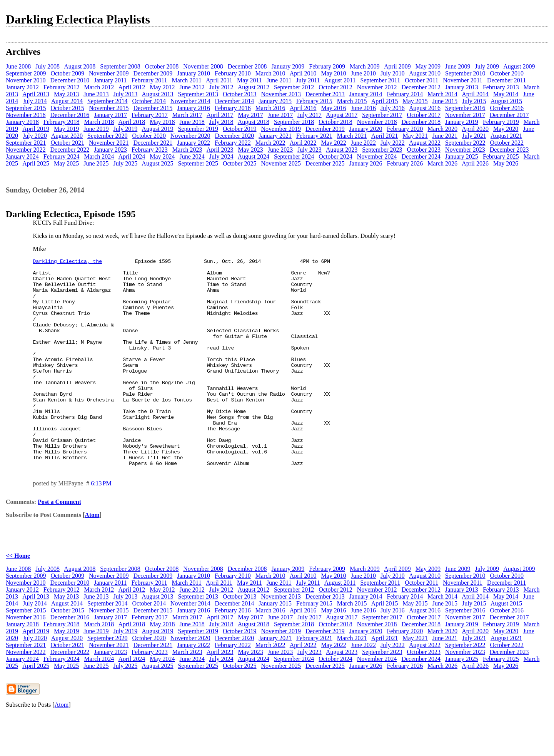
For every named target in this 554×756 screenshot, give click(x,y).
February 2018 (62, 122)
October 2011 (421, 80)
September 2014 (107, 101)
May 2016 (333, 108)
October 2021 (67, 143)
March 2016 (270, 108)
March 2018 (99, 122)
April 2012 (132, 87)
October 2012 (335, 87)
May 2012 (162, 87)
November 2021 (109, 143)
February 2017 (150, 115)
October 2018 (335, 122)
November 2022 (26, 150)
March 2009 (365, 66)
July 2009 (487, 66)
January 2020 (366, 129)
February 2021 (314, 136)
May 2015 (415, 101)
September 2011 (380, 80)
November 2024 (377, 156)
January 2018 (22, 122)
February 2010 (233, 73)
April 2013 (36, 94)
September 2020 (107, 136)
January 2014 (366, 94)
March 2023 (187, 150)
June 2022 (363, 143)
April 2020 (475, 129)
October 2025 (240, 163)
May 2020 (506, 129)
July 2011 (308, 80)
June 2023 (280, 150)
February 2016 (233, 108)
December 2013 (325, 94)
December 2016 (70, 115)
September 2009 (26, 73)
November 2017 (465, 115)
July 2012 (221, 87)
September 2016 (465, 108)
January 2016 (194, 108)
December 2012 (421, 87)
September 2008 (120, 66)
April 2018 (132, 122)
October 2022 (507, 143)
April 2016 (303, 108)
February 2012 (62, 87)
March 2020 (442, 129)
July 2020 (35, 136)
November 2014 (190, 101)
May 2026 (506, 163)
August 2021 (506, 136)
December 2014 (235, 101)
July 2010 (393, 73)
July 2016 (393, 108)
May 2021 (415, 136)
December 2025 (325, 163)
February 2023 (150, 150)
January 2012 (22, 87)
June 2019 (96, 129)
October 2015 (67, 108)
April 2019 (36, 129)
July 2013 (126, 94)
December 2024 (421, 156)
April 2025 (36, 163)
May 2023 (250, 150)
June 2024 (192, 156)
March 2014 (442, 94)
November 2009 (109, 73)
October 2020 (149, 136)
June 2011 (279, 80)
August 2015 (506, 101)
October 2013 (240, 94)
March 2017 (187, 115)
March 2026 (442, 163)
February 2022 (233, 143)
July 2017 (310, 115)
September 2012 (294, 87)
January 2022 (194, 143)
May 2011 (249, 80)
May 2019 (66, 129)
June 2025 (96, 163)
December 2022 (70, 150)
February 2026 (405, 163)
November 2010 (26, 80)
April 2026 (475, 163)
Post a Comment (59, 543)
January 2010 (194, 73)
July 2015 (474, 101)
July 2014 (35, 101)
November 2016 (26, 115)
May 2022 (333, 143)
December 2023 (509, 150)
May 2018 (162, 122)
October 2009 (67, 73)
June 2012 (192, 87)
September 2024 (294, 156)
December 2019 (325, 129)
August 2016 (425, 108)
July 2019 (126, 129)
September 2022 (465, 143)
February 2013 (501, 87)
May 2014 (506, 94)
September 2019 (198, 129)
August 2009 (519, 66)
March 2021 (352, 136)
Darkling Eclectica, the (68, 262)
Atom (92, 556)
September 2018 (294, 122)
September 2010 (465, 73)
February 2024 (62, 156)
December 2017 (509, 115)
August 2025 (157, 163)
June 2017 (280, 115)
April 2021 (385, 136)
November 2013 (281, 94)
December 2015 (153, 108)
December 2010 (70, 80)
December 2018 (421, 122)
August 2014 (67, 101)
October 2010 (507, 73)
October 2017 (424, 115)
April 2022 (303, 143)
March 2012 (99, 87)
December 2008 (247, 66)
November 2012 (377, 87)
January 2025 (462, 156)
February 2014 (405, 94)
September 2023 (382, 150)
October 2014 (149, 101)
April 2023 (220, 150)
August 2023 (342, 150)
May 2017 (250, 115)
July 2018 (221, 122)
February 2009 (327, 66)
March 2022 (270, 143)
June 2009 (458, 66)
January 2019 (462, 122)
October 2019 (240, 129)
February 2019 (501, 122)
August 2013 (157, 94)
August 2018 (254, 122)
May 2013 (66, 94)
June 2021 (445, 136)
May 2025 (66, 163)
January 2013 (462, 87)
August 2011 (340, 80)
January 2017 (110, 115)
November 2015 (109, 108)
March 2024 (99, 156)
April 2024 (132, 156)
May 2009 (428, 66)
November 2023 (465, 150)
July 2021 (474, 136)
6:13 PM (101, 525)
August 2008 (80, 66)
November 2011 (463, 80)
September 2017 (382, 115)
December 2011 (506, 80)
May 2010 (333, 73)
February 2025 (501, 156)
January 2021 (275, 136)
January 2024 (22, 156)
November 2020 (190, 136)
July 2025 (126, 163)
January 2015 (275, 101)
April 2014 (475, 94)
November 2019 (281, 129)
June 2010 (363, 73)
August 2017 (342, 115)
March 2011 (187, 80)
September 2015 (26, 108)
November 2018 (377, 122)
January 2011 (110, 80)
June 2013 (96, 94)
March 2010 (270, 73)
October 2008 (162, 66)
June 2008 (18, 66)
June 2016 (363, 108)
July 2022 (393, 143)
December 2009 (153, 73)
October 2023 (424, 150)
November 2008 (203, 66)
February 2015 (314, 101)
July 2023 (310, 150)
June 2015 (445, 101)
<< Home (18, 597)
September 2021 (26, 143)
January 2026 (366, 163)
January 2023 (110, 150)
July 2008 (48, 66)
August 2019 (157, 129)
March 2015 (352, 101)
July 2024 (221, 156)
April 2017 (220, 115)
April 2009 (397, 66)
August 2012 (254, 87)
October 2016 (507, 108)
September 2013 (198, 94)
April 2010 (303, 73)
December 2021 (153, 143)
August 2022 (425, 143)
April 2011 (219, 80)
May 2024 (162, 156)
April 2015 (385, 101)
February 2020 (405, 129)
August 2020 (67, 136)
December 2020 (235, 136)
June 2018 (192, 122)
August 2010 (425, 73)
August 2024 (254, 156)
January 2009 (288, 66)
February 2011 (149, 80)
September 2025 (198, 163)
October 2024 (335, 156)
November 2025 (281, 163)
